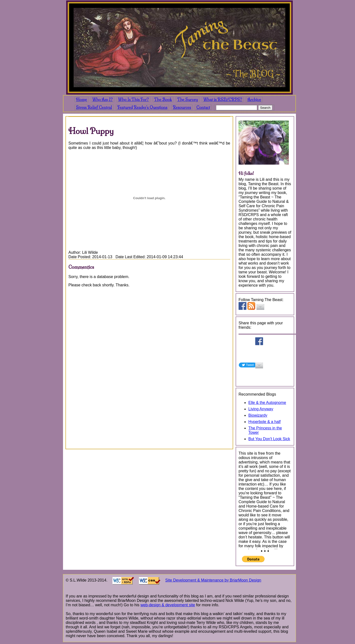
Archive (254, 99)
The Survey (188, 99)
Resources (182, 107)
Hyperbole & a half (265, 422)
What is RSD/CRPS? (223, 99)
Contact (203, 107)
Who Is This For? (133, 99)
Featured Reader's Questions (142, 107)
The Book (163, 99)
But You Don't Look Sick (269, 439)
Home (82, 99)
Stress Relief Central (94, 107)
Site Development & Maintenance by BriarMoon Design (213, 580)
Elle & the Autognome (267, 403)
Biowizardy (258, 415)
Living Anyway (261, 409)
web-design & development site (168, 605)
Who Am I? (103, 99)
